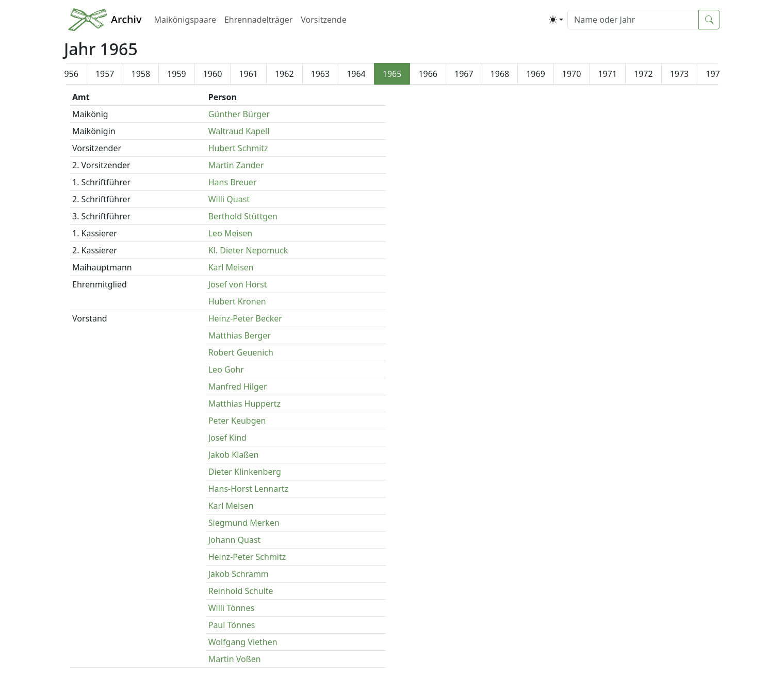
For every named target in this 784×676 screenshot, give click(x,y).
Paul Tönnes (232, 625)
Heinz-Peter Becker (245, 318)
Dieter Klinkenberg (245, 472)
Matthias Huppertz (244, 404)
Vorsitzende (323, 20)
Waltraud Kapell (239, 131)
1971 (607, 74)
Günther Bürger (239, 114)
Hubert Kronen (237, 301)
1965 (392, 74)
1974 (715, 74)
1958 (141, 74)
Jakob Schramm (239, 574)
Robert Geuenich (241, 352)
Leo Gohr (226, 369)
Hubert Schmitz (238, 148)
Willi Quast (229, 199)
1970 (572, 74)
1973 (680, 74)
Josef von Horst (238, 284)
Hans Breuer (233, 182)
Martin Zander (236, 165)
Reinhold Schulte (241, 591)
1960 (213, 74)
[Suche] (633, 20)
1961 (248, 74)
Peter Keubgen (237, 421)
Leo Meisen (231, 233)
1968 (500, 74)
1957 (105, 74)
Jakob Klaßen (234, 455)
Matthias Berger (240, 335)
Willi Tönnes (231, 608)
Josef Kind (227, 438)
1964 (356, 74)
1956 (69, 74)
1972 (643, 74)
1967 (464, 74)
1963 (321, 74)
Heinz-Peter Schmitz (247, 557)
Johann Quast (235, 540)
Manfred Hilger (238, 387)
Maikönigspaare (185, 20)
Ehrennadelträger (258, 20)
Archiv (126, 19)
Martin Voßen (235, 659)
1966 (428, 74)
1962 (284, 74)
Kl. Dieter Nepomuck (248, 250)
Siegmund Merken (244, 523)
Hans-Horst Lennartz (248, 489)
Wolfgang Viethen (243, 642)
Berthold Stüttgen (243, 216)
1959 (177, 74)
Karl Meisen (231, 267)
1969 (536, 74)
